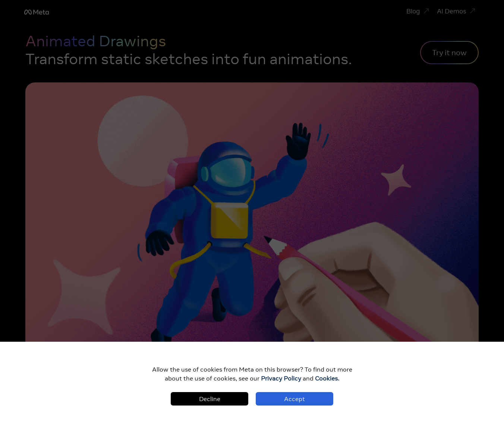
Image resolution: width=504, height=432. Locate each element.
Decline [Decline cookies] (210, 399)
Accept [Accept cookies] (294, 399)
